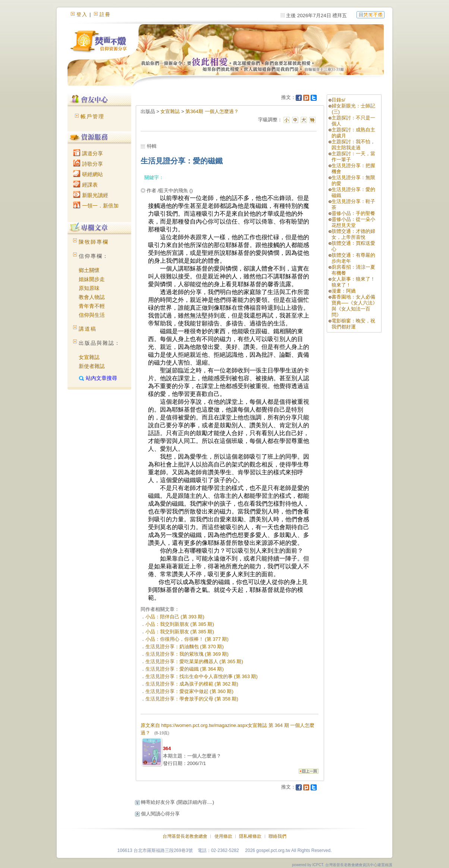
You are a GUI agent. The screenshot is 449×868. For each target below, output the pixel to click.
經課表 (85, 185)
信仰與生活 (92, 315)
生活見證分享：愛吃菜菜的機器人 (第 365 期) (194, 661)
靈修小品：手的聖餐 (353, 213)
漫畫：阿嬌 (344, 291)
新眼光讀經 (91, 195)
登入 (82, 14)
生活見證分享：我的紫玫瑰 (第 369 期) (187, 654)
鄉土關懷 (89, 270)
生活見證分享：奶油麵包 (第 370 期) (185, 647)
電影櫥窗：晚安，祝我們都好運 (353, 324)
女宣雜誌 (89, 357)
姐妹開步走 (92, 279)
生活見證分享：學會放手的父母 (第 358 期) (192, 699)
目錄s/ (338, 100)
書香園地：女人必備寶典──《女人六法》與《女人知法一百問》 (354, 306)
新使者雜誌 (92, 366)
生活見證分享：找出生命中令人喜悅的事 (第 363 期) (202, 676)
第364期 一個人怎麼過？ (212, 111)
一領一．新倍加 (96, 206)
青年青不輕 (92, 306)
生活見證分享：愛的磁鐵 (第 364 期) (185, 669)
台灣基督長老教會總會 (185, 836)
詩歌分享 (88, 164)
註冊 (105, 14)
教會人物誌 (92, 297)
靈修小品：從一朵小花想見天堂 (353, 222)
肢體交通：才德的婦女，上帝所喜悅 (353, 234)
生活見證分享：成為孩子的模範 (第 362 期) (192, 684)
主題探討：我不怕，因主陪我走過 (353, 145)
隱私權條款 (250, 836)
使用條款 (223, 836)
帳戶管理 (92, 116)
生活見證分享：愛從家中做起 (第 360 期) (189, 691)
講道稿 (88, 329)
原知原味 (89, 288)
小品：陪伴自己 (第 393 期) (175, 617)
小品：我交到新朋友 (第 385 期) (180, 624)
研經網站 (88, 174)
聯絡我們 (277, 836)
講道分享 (88, 153)
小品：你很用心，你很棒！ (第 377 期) (187, 639)
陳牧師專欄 (94, 242)
